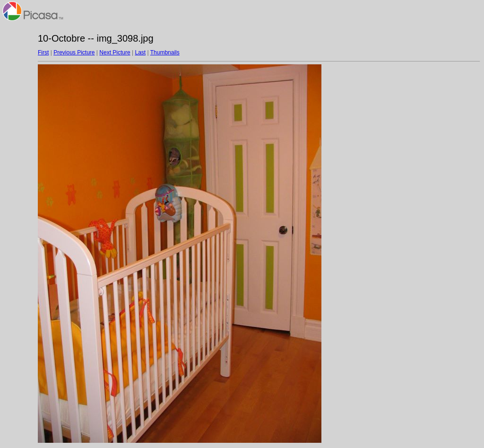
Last (140, 53)
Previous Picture (74, 53)
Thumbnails (165, 53)
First (43, 53)
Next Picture (115, 53)
